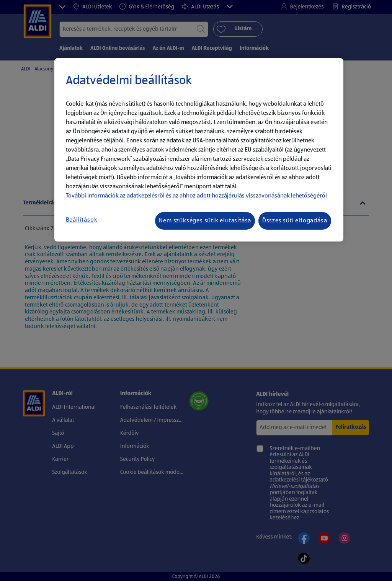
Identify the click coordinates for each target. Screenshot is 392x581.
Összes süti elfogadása (295, 221)
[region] (199, 150)
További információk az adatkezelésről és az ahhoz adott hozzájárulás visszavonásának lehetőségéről (196, 196)
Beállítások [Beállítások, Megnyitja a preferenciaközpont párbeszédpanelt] (82, 220)
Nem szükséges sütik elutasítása (205, 221)
